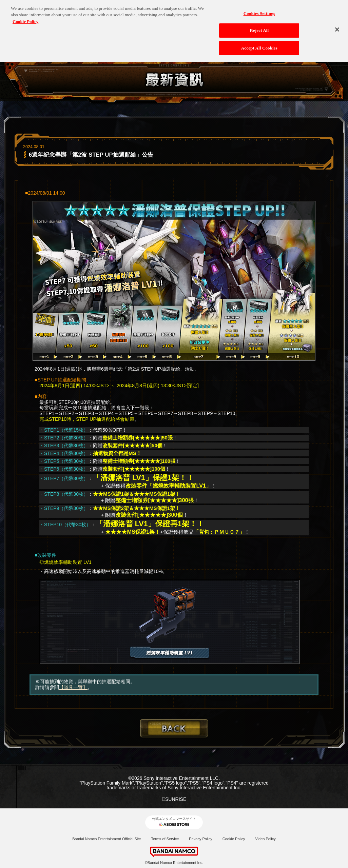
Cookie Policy (234, 839)
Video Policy (265, 839)
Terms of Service (165, 839)
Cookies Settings (259, 11)
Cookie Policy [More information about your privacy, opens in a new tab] (25, 19)
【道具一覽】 (73, 687)
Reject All (259, 28)
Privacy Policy (200, 839)
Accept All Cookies (259, 45)
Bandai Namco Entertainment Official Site (107, 839)
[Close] (337, 27)
